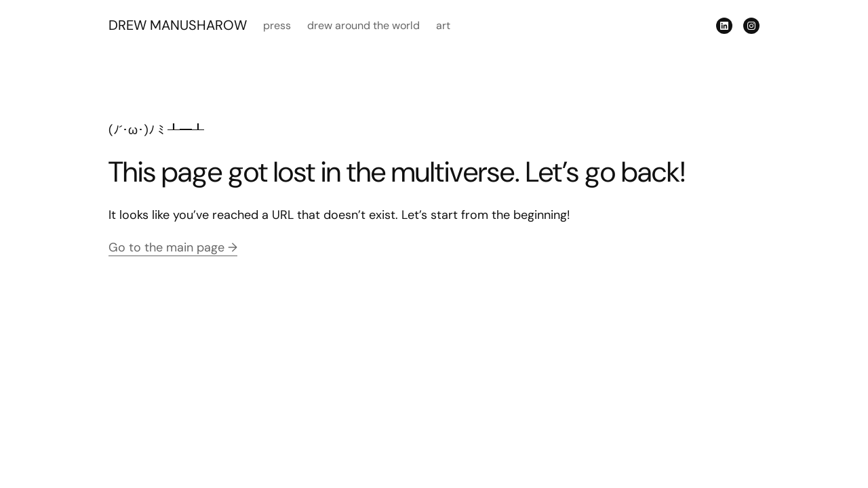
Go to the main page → (173, 247)
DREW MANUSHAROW (178, 25)
